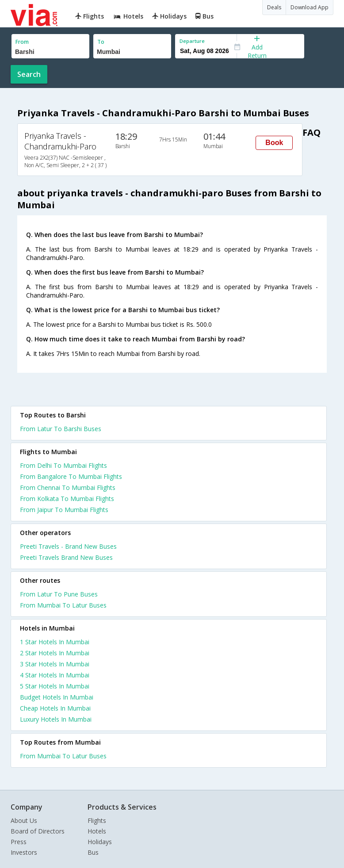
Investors (24, 852)
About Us (24, 820)
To (101, 42)
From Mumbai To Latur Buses (63, 605)
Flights (97, 820)
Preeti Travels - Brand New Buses (68, 546)
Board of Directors (38, 831)
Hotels (97, 831)
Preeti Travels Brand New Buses (66, 557)
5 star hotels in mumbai (55, 686)
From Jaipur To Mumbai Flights (64, 510)
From (22, 42)
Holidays (100, 842)
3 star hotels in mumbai (55, 664)
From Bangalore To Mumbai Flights (71, 476)
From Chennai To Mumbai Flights (68, 488)
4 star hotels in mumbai (55, 675)
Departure (192, 41)
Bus (93, 852)
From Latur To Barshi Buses (61, 429)
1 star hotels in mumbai (55, 642)
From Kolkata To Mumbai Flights (67, 499)
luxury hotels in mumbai (56, 719)
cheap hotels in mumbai (55, 708)
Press (19, 842)
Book (274, 143)
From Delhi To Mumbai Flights (63, 465)
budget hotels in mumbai (57, 697)
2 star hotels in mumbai (55, 653)
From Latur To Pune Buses (59, 594)
